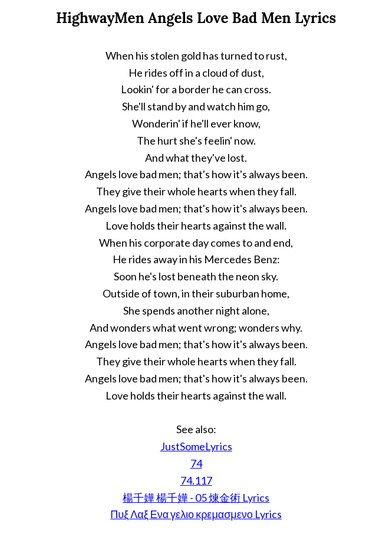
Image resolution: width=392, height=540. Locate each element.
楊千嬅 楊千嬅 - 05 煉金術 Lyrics (196, 498)
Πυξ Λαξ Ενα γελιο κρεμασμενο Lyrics (196, 514)
